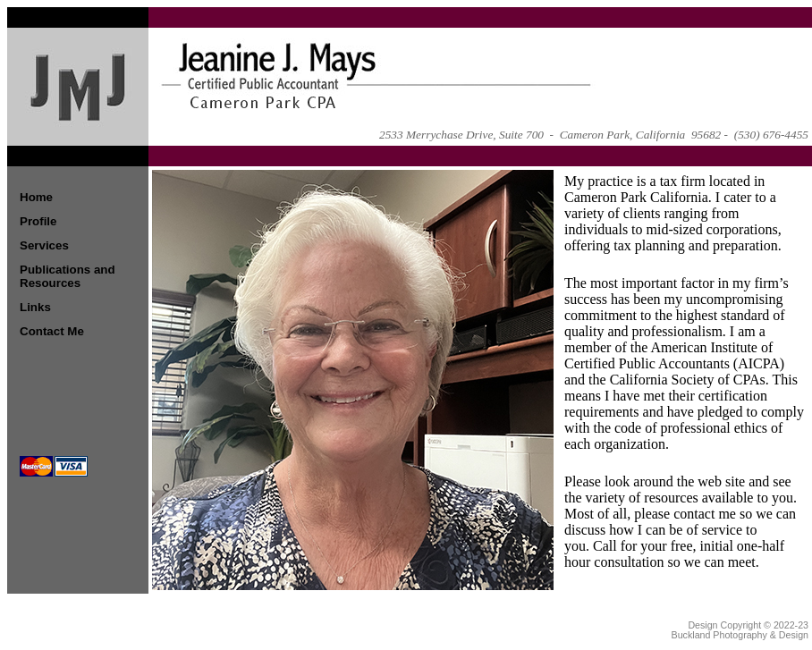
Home (36, 197)
